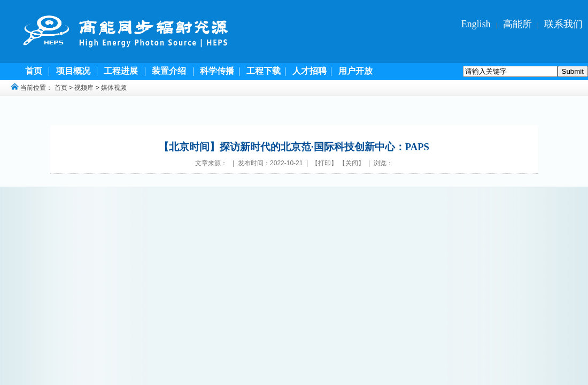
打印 (324, 163)
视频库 (84, 88)
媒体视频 (114, 88)
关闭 (352, 163)
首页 (61, 88)
